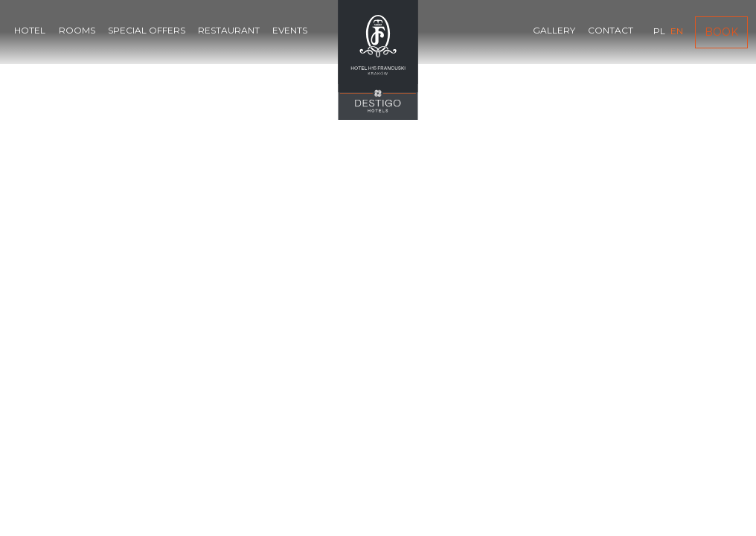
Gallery (554, 30)
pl (659, 31)
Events (290, 30)
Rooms (77, 30)
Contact (611, 30)
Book (721, 32)
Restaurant (229, 30)
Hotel (30, 30)
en (677, 31)
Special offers (147, 30)
